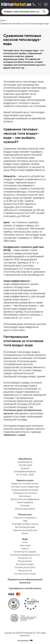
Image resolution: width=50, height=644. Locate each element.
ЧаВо (25, 521)
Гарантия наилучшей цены (25, 530)
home (3, 20)
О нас (25, 542)
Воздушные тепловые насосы (25, 483)
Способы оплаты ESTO (25, 567)
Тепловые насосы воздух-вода (25, 487)
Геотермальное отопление (25, 493)
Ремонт (25, 533)
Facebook (25, 468)
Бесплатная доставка (25, 527)
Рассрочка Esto (25, 561)
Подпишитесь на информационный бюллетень (25, 581)
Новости (25, 548)
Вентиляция (25, 496)
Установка (25, 505)
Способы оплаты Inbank (25, 574)
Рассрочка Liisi (25, 558)
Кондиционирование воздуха (25, 490)
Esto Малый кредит (25, 564)
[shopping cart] (39, 4)
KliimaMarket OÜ (25, 462)
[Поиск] (25, 12)
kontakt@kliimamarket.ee (25, 471)
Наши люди (25, 545)
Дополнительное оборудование (25, 499)
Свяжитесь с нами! (14, 435)
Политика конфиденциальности (25, 555)
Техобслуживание (25, 502)
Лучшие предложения (25, 509)
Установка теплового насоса (25, 524)
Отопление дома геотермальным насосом (23, 412)
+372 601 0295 (25, 465)
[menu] (46, 4)
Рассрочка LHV (25, 570)
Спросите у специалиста (25, 518)
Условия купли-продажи (25, 552)
